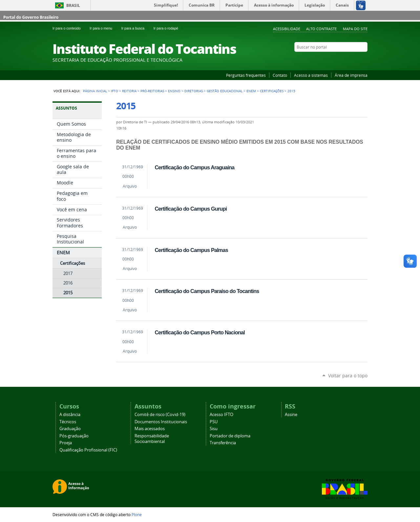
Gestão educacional (225, 91)
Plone (137, 514)
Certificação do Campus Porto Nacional (200, 332)
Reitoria (129, 91)
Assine (291, 415)
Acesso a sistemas (311, 75)
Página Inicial (95, 91)
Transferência (223, 443)
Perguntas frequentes (246, 75)
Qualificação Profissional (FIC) (88, 450)
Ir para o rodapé (169, 28)
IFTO (115, 91)
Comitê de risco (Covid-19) (160, 415)
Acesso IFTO (221, 415)
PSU (214, 422)
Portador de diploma (230, 436)
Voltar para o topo (348, 376)
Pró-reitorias (152, 91)
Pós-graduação (74, 436)
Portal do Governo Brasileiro (31, 17)
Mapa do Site (355, 29)
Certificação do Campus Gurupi (191, 209)
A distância (70, 415)
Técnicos (68, 422)
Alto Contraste (321, 29)
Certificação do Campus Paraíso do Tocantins (207, 291)
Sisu (214, 429)
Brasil (73, 5)
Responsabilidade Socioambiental (152, 439)
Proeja (66, 443)
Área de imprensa (351, 75)
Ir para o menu (104, 28)
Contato (280, 75)
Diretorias (194, 91)
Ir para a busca (136, 28)
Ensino (174, 91)
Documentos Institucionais (161, 422)
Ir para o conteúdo (70, 28)
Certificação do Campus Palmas (191, 250)
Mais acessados (150, 429)
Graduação (70, 429)
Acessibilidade (287, 29)
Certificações (272, 91)
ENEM (251, 91)
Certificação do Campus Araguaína (194, 167)
